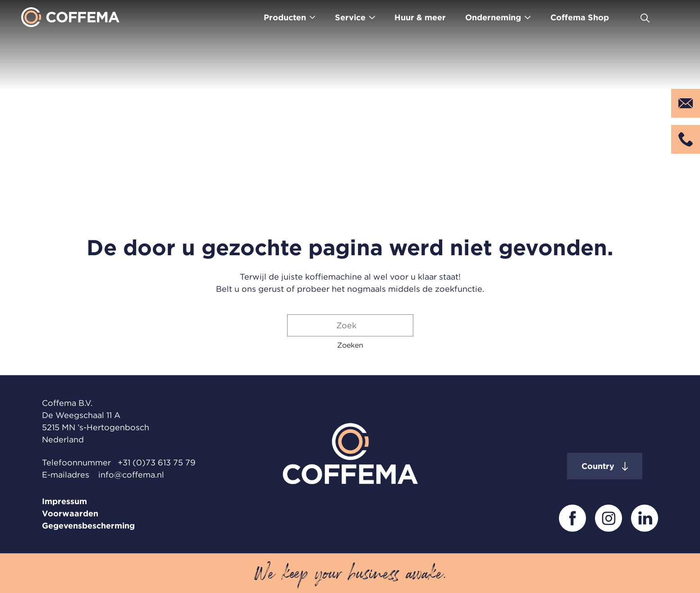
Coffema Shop (580, 17)
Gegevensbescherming (88, 526)
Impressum (64, 501)
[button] (350, 345)
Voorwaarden (70, 513)
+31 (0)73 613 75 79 (157, 462)
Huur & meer (420, 17)
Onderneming (493, 17)
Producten (285, 17)
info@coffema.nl (131, 475)
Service (350, 17)
